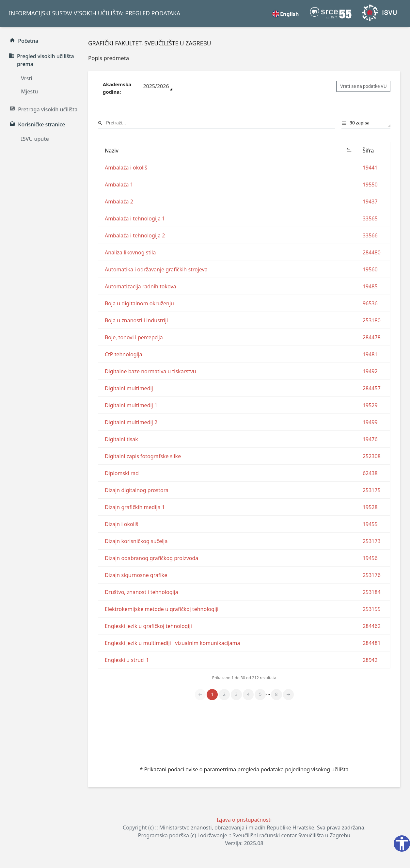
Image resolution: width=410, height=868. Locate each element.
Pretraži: (217, 123)
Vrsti (27, 78)
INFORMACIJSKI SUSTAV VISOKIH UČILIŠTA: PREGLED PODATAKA (95, 13)
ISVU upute (35, 139)
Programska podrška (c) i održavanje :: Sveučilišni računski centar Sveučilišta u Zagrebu (244, 835)
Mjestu (29, 91)
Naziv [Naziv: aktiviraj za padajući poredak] (112, 151)
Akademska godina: (117, 88)
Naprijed (289, 695)
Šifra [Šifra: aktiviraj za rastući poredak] (368, 151)
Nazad (200, 695)
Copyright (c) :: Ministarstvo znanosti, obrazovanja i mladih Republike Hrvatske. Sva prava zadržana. (244, 828)
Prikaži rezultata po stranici (366, 123)
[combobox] (157, 86)
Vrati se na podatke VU (363, 86)
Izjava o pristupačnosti (244, 820)
